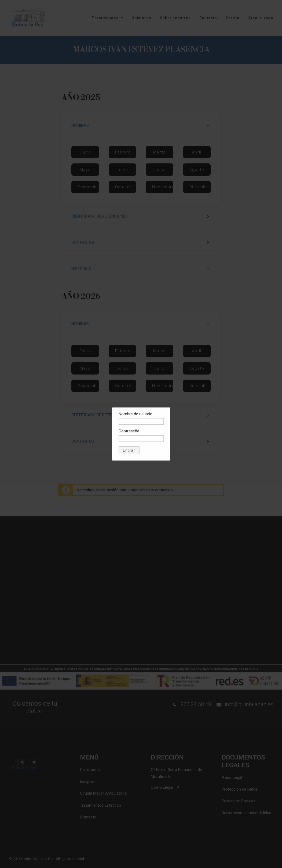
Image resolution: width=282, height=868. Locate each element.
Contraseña (129, 431)
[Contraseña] (141, 439)
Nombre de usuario (135, 414)
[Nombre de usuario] (141, 421)
